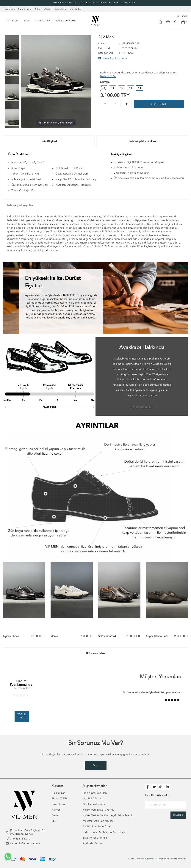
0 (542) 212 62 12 (20, 839)
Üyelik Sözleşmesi (94, 799)
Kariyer (56, 810)
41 (113, 88)
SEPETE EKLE (159, 104)
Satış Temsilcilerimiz (95, 838)
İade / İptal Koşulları (95, 793)
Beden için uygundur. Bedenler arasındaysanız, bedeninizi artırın (139, 75)
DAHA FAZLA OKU (142, 407)
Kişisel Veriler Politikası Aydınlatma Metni (107, 815)
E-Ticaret (149, 859)
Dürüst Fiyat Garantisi (113, 58)
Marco (54, 636)
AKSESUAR (42, 20)
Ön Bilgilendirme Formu (97, 827)
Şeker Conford (107, 636)
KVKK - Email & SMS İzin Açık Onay (104, 832)
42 (122, 88)
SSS (96, 765)
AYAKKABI (12, 21)
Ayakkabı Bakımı (93, 843)
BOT (26, 21)
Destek (56, 815)
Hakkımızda (58, 793)
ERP (164, 859)
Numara (105, 82)
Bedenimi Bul (108, 76)
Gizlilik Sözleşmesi (94, 804)
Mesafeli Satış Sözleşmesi (98, 821)
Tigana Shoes (11, 636)
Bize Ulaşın (58, 804)
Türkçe (184, 16)
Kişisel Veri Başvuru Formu (99, 810)
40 (104, 88)
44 (140, 88)
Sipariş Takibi (60, 799)
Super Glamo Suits (157, 636)
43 (131, 88)
